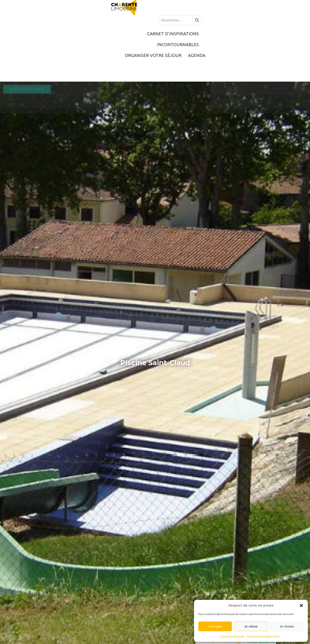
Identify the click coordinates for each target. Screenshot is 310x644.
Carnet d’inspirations (121, 21)
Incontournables (173, 21)
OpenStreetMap (267, 642)
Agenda (270, 21)
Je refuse (251, 626)
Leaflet (250, 642)
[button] (301, 605)
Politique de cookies (232, 636)
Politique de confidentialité (263, 636)
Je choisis (287, 626)
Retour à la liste (27, 36)
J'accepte (215, 626)
